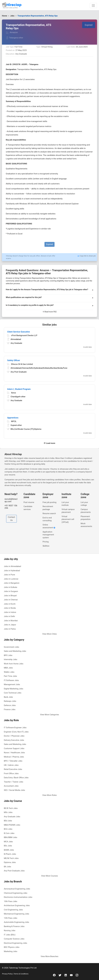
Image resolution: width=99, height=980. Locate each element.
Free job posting (49, 502)
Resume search (49, 513)
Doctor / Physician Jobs (14, 736)
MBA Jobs (8, 668)
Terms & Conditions (21, 974)
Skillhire (46, 546)
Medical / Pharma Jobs (14, 757)
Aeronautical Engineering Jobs (17, 889)
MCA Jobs (8, 842)
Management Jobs (12, 684)
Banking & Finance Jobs (14, 926)
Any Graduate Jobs (12, 817)
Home (5, 16)
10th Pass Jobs (11, 901)
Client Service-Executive (18, 332)
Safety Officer (14, 360)
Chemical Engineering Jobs (16, 893)
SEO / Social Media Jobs (14, 790)
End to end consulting (47, 519)
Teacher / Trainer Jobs (14, 782)
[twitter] (60, 975)
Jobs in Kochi (10, 604)
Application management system (48, 535)
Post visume (29, 502)
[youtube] (71, 975)
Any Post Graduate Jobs (14, 871)
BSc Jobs (8, 846)
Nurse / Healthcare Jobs (14, 753)
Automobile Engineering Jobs (16, 922)
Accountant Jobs (11, 786)
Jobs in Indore (10, 612)
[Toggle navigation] (93, 6)
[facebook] (54, 975)
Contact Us (11, 519)
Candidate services (28, 508)
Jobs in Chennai (11, 600)
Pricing (46, 542)
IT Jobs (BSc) (10, 935)
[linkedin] (66, 975)
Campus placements (86, 511)
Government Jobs (11, 647)
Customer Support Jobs (14, 748)
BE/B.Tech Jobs (11, 808)
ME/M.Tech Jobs (11, 858)
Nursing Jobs (10, 930)
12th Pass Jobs (11, 918)
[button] (49, 291)
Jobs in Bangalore (12, 583)
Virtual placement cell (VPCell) (68, 519)
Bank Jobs (8, 697)
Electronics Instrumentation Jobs (18, 897)
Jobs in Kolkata (11, 587)
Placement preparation (85, 518)
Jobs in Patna (10, 629)
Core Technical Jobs (13, 693)
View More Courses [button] (49, 876)
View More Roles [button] (49, 795)
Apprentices (13, 418)
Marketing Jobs (11, 951)
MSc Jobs (8, 812)
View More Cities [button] (49, 634)
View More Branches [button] (50, 956)
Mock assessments (86, 525)
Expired (89, 25)
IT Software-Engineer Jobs (15, 728)
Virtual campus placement (68, 511)
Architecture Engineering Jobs (17, 905)
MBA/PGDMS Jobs (12, 825)
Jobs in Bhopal (10, 596)
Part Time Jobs (10, 676)
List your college (84, 504)
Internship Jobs (11, 659)
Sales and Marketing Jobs (15, 651)
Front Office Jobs (11, 773)
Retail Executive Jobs (13, 769)
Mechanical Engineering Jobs (16, 914)
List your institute (65, 504)
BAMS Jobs (9, 850)
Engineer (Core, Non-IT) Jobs (16, 732)
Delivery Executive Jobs (14, 740)
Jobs (12, 16)
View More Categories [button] (50, 715)
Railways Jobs (10, 701)
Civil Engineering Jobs (13, 910)
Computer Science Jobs (14, 939)
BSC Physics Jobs (12, 947)
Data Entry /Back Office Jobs (16, 778)
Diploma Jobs (10, 862)
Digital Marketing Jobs (14, 689)
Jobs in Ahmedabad (12, 566)
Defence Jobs (10, 705)
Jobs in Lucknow (11, 579)
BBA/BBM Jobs (11, 837)
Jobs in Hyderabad (12, 571)
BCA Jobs (8, 829)
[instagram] (77, 975)
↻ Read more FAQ (50, 312)
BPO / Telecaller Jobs (13, 761)
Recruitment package (48, 508)
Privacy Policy (7, 974)
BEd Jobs (8, 821)
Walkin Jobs (9, 672)
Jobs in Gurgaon (11, 591)
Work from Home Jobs (14, 664)
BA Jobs (7, 867)
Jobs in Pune (9, 575)
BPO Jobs (8, 655)
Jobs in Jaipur (10, 625)
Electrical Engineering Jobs (15, 943)
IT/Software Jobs (11, 680)
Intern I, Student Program (19, 389)
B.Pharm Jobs (10, 854)
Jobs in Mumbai (11, 621)
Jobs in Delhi (9, 616)
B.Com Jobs (9, 833)
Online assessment (49, 526)
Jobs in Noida (10, 608)
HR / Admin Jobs (11, 765)
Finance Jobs (10, 709)
